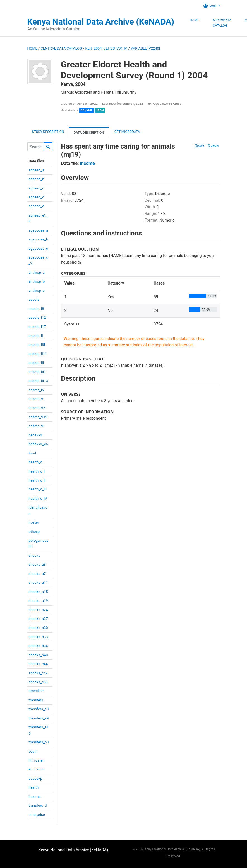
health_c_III (38, 489)
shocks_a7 (37, 574)
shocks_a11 (38, 583)
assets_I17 (37, 327)
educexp (36, 778)
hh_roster (36, 760)
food (33, 453)
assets (34, 299)
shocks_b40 (38, 655)
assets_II (36, 336)
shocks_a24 (38, 610)
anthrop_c (37, 290)
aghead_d (37, 197)
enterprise (37, 815)
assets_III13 (38, 381)
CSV (200, 146)
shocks (34, 555)
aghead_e (37, 206)
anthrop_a (37, 272)
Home (195, 20)
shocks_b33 (38, 637)
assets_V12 (38, 417)
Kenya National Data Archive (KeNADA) (101, 22)
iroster (34, 522)
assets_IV (37, 390)
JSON (213, 146)
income (35, 797)
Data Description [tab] (89, 133)
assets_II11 (38, 354)
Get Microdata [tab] (127, 132)
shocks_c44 (38, 664)
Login (210, 6)
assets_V (36, 399)
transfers (36, 700)
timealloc (36, 691)
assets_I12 (37, 318)
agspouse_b (39, 239)
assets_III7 (37, 372)
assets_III (36, 363)
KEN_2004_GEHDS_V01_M (106, 48)
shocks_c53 (38, 682)
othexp (34, 532)
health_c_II (37, 480)
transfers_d (38, 805)
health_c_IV (38, 498)
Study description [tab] (48, 132)
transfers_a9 (39, 718)
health (34, 787)
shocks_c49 (38, 673)
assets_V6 (37, 408)
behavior (36, 435)
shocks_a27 (38, 619)
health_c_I (37, 471)
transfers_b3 (39, 742)
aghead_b (37, 179)
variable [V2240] (145, 48)
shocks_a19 (38, 601)
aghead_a (37, 170)
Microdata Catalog (222, 23)
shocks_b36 (38, 646)
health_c (35, 462)
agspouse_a (39, 230)
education (37, 769)
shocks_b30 (38, 628)
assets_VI (37, 426)
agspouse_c (38, 248)
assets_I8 (36, 309)
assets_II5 (37, 345)
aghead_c (37, 188)
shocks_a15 (38, 592)
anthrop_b (37, 281)
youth (33, 751)
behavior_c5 (39, 444)
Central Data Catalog (61, 48)
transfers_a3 (39, 709)
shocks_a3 (37, 564)
